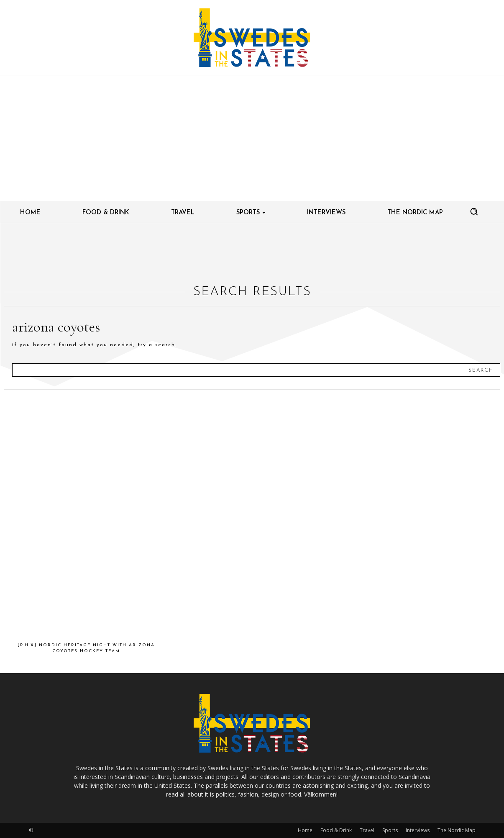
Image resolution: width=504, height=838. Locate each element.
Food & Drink (336, 830)
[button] (474, 211)
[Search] (481, 370)
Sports (390, 830)
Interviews (418, 830)
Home (305, 830)
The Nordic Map (457, 830)
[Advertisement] (252, 138)
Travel (367, 830)
